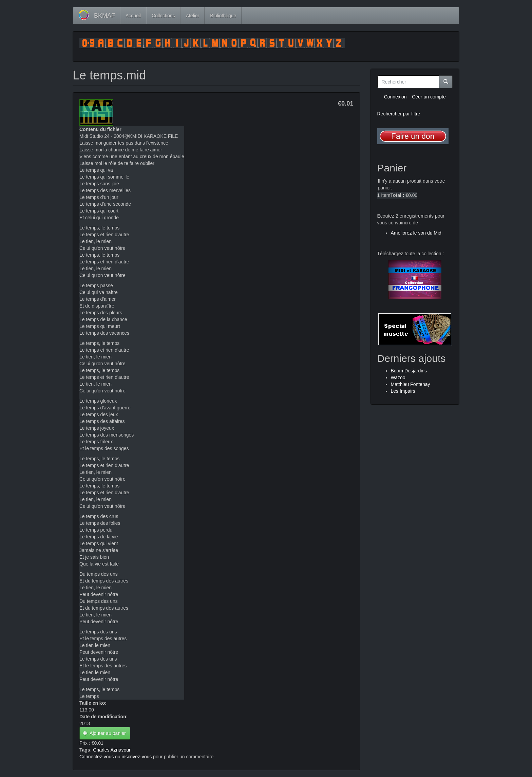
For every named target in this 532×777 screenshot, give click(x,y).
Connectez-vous (97, 757)
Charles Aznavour (112, 750)
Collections (163, 16)
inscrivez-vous (137, 757)
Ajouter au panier (104, 733)
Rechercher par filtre (399, 114)
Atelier (193, 16)
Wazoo (398, 377)
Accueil (133, 16)
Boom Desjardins (409, 371)
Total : (397, 195)
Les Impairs (403, 391)
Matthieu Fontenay (411, 384)
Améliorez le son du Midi (417, 233)
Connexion (395, 97)
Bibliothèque (223, 16)
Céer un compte (429, 97)
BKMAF (104, 16)
